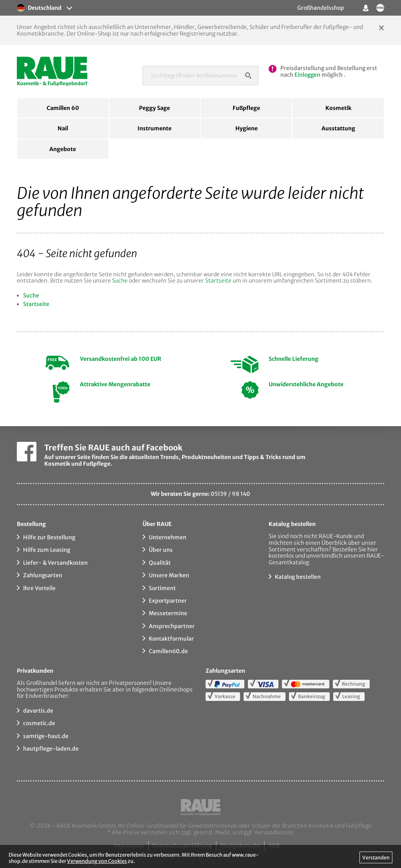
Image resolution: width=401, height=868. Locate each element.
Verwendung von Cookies (97, 861)
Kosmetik (338, 108)
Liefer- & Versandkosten (55, 563)
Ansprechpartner (172, 626)
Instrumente (154, 128)
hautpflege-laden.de (51, 749)
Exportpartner (168, 601)
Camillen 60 (63, 108)
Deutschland (39, 8)
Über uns (161, 550)
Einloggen (307, 75)
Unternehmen (168, 537)
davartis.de (38, 711)
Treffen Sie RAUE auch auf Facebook (113, 448)
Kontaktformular (171, 639)
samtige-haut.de (46, 736)
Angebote (63, 149)
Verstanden (376, 857)
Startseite (218, 281)
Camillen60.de (168, 651)
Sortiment (162, 588)
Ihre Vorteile (39, 588)
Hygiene (247, 128)
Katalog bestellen (298, 577)
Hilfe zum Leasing (47, 550)
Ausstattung (338, 128)
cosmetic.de (39, 723)
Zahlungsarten (43, 575)
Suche (120, 281)
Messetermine (168, 613)
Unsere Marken (169, 575)
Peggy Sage (154, 108)
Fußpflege (246, 108)
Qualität (160, 563)
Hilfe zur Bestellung (49, 537)
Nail (63, 128)
